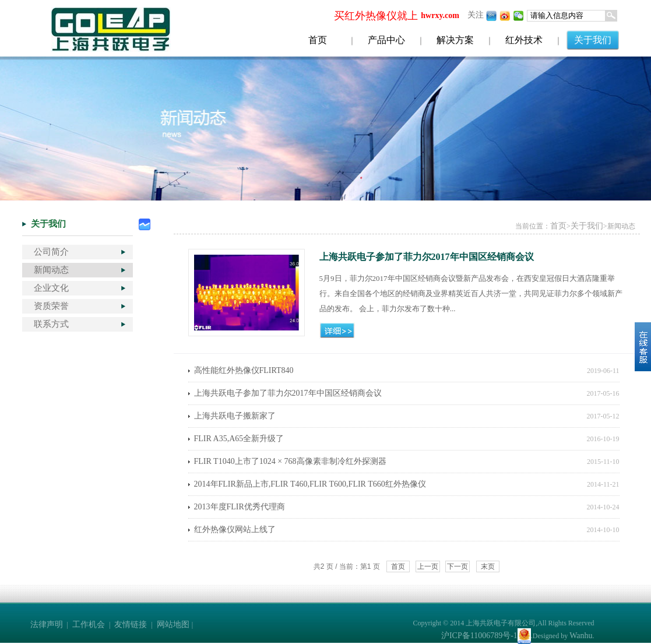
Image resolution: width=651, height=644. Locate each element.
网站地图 (173, 624)
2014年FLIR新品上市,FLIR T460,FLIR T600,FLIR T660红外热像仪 (310, 484)
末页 (488, 566)
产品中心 (386, 40)
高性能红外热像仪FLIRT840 (244, 370)
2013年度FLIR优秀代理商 (240, 507)
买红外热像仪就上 (376, 16)
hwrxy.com (440, 15)
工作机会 (89, 624)
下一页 (458, 566)
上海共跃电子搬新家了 (235, 416)
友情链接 (131, 624)
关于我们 (593, 40)
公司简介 (51, 252)
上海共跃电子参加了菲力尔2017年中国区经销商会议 (288, 393)
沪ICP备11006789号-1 (479, 636)
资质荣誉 (51, 306)
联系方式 (51, 324)
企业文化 (51, 288)
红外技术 (524, 40)
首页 (318, 40)
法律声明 (47, 624)
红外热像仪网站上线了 (235, 529)
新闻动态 (51, 270)
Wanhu (581, 636)
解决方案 (455, 40)
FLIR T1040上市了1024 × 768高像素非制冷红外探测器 (290, 461)
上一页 (428, 566)
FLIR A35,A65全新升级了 (239, 439)
